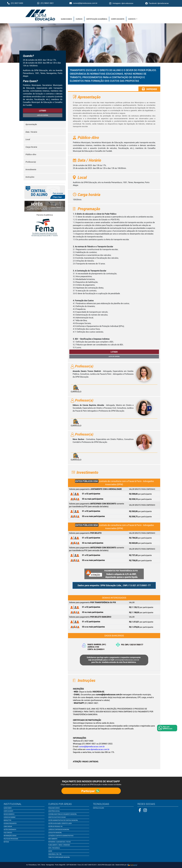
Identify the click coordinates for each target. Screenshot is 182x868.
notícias (6, 842)
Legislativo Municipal (55, 833)
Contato (132, 19)
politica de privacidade (11, 839)
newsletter (7, 820)
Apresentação (31, 124)
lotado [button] (43, 111)
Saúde (50, 851)
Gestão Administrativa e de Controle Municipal (63, 820)
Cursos (79, 19)
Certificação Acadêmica (97, 19)
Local (28, 139)
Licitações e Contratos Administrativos (61, 836)
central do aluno (98, 808)
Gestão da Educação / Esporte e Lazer (60, 823)
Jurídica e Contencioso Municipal (59, 830)
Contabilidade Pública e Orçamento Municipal (63, 814)
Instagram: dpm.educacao (121, 3)
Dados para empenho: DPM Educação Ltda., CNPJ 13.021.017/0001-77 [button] (114, 585)
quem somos (8, 808)
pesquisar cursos (54, 808)
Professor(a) (31, 162)
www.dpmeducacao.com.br (98, 749)
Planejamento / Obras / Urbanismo (59, 845)
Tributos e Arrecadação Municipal (59, 857)
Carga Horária (31, 147)
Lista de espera (43, 115)
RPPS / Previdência (54, 848)
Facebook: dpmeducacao (157, 3)
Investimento (31, 169)
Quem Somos (66, 19)
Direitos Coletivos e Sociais (57, 817)
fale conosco (8, 833)
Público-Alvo (31, 154)
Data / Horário (31, 132)
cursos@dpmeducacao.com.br (83, 3)
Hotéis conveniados (10, 830)
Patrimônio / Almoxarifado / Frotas (59, 842)
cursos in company (10, 817)
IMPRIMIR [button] (149, 89)
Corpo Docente (118, 19)
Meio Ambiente (53, 839)
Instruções (30, 177)
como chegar (8, 826)
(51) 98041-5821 (46, 3)
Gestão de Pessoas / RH (55, 826)
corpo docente (8, 811)
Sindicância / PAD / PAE (55, 854)
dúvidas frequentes (10, 823)
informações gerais (10, 836)
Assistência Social (54, 811)
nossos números (9, 814)
